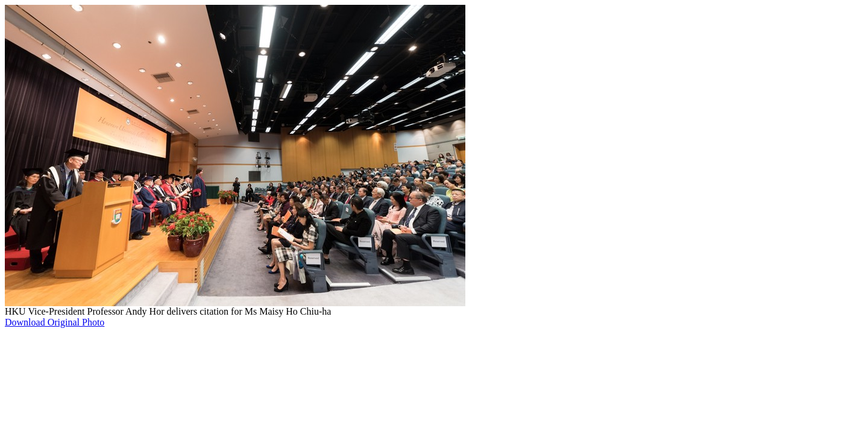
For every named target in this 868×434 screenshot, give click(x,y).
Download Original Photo (55, 322)
